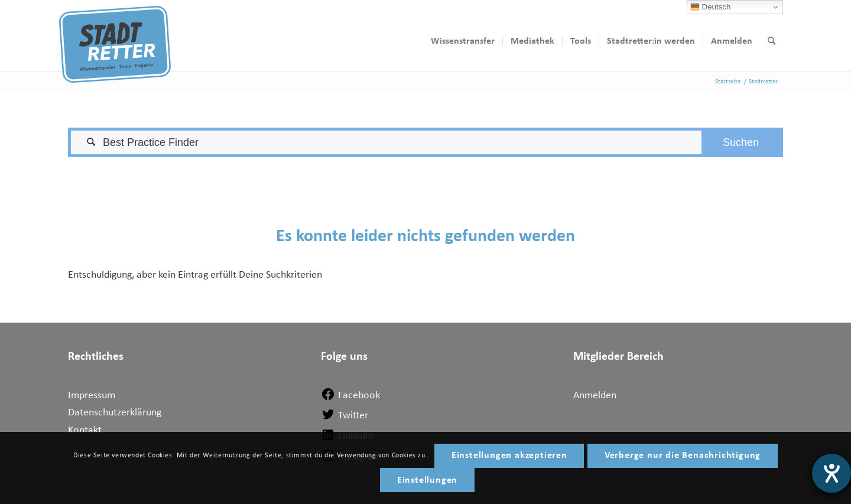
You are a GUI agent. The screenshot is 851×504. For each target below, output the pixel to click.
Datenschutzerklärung (115, 413)
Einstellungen (427, 480)
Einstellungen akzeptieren (509, 456)
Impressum (92, 396)
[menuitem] (463, 41)
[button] (741, 142)
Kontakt (85, 430)
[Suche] (772, 41)
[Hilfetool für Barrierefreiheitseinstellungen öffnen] (831, 473)
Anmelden (595, 396)
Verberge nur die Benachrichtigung (683, 456)
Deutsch (711, 7)
